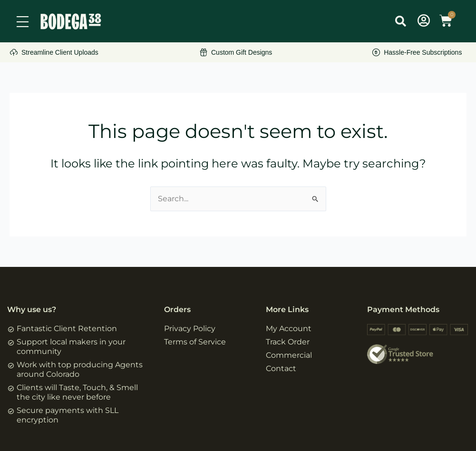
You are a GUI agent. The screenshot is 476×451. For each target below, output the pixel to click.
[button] (400, 21)
